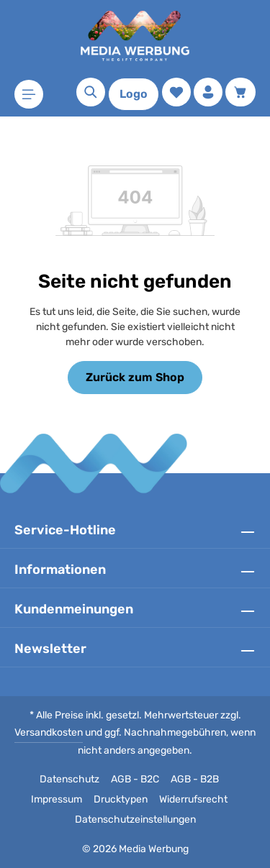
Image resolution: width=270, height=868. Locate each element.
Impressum (57, 799)
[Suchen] (91, 92)
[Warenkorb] (240, 92)
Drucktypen (121, 799)
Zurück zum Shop (135, 377)
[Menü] (29, 94)
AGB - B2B (195, 779)
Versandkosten (49, 732)
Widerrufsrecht (193, 799)
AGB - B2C (135, 779)
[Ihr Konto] (208, 92)
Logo (134, 94)
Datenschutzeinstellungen (135, 819)
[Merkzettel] (176, 92)
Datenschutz (69, 779)
